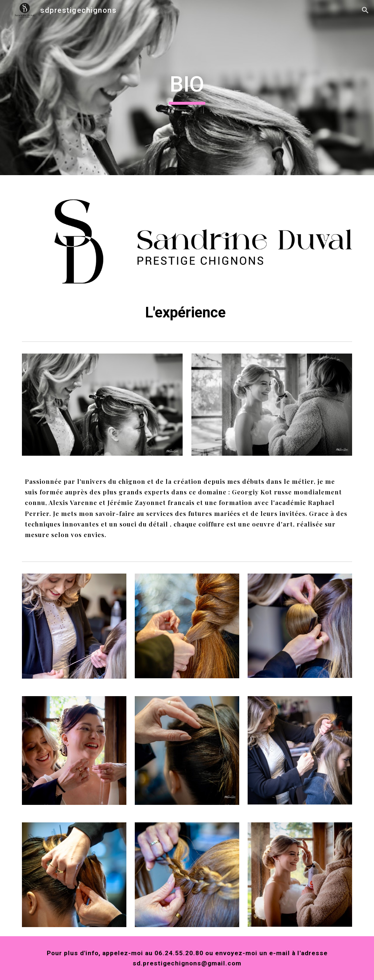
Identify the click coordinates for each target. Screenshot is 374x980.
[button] (365, 10)
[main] (187, 88)
